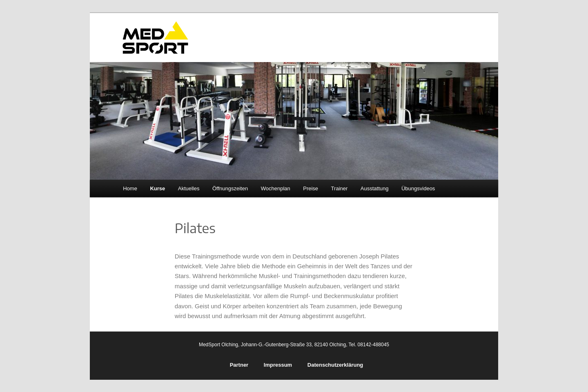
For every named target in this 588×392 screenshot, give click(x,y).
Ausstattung (375, 188)
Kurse (157, 188)
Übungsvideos (418, 188)
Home (130, 188)
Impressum (278, 365)
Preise (311, 188)
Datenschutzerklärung (335, 365)
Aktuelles (189, 188)
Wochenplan (276, 188)
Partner (239, 365)
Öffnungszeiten (230, 188)
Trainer (340, 188)
